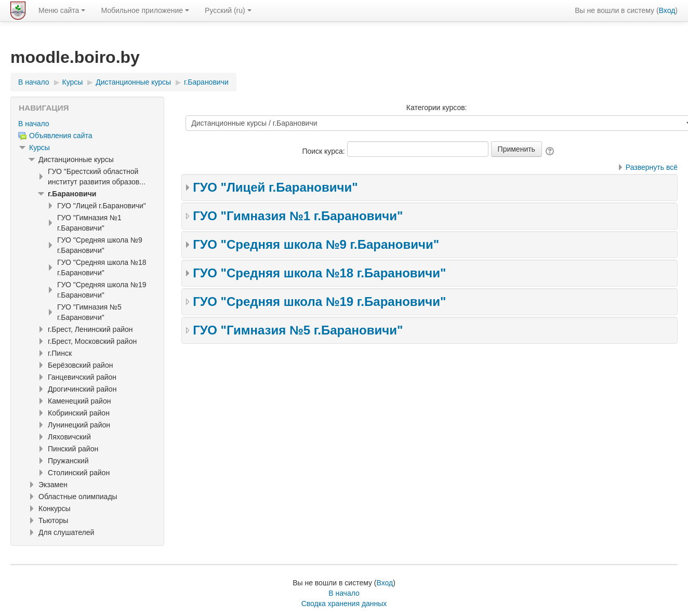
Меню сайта (62, 10)
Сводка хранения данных (344, 604)
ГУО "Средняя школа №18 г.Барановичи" (319, 273)
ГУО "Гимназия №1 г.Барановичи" (298, 216)
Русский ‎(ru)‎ (228, 10)
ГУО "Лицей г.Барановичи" (275, 187)
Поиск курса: (324, 151)
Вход (667, 10)
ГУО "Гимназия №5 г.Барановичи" (298, 330)
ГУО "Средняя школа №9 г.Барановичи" (316, 244)
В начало (34, 124)
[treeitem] (87, 124)
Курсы (39, 148)
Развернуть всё (652, 167)
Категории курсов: (437, 108)
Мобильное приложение (145, 10)
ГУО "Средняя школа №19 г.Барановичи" (319, 302)
